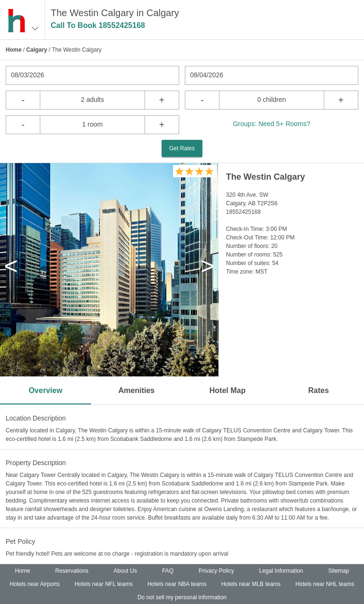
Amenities (136, 390)
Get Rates (182, 148)
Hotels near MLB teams (251, 584)
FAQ (168, 571)
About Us (125, 571)
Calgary (36, 50)
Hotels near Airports (35, 584)
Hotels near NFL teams (104, 584)
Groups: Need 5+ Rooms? (271, 124)
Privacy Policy (216, 571)
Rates (318, 390)
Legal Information (281, 571)
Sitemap (338, 571)
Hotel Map (227, 390)
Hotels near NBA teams (177, 584)
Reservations (72, 571)
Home (14, 50)
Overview (45, 390)
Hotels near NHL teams (325, 584)
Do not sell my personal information (182, 597)
